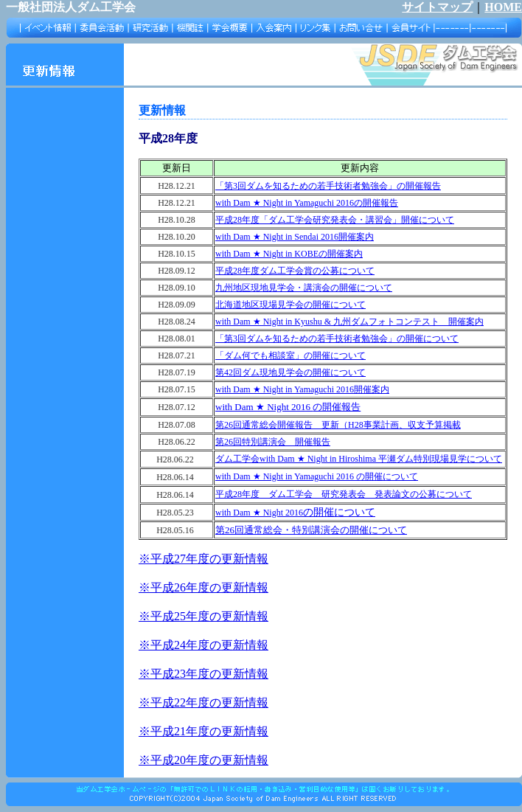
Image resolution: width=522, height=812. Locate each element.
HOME (503, 7)
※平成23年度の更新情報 (203, 674)
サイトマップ (437, 7)
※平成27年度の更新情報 (203, 559)
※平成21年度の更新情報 (203, 731)
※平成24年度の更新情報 (203, 645)
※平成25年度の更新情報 (203, 616)
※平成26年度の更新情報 (203, 587)
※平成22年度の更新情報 (203, 702)
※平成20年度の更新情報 (203, 760)
